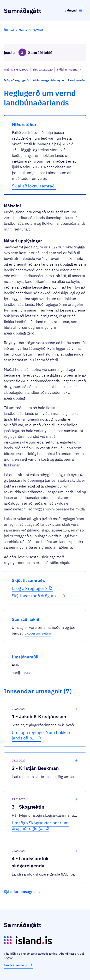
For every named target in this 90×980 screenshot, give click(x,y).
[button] (73, 11)
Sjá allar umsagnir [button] (23, 892)
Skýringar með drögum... (36, 596)
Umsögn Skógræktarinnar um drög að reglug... (40, 826)
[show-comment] (76, 709)
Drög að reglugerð (29, 588)
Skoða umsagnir (38, 633)
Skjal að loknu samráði (34, 186)
